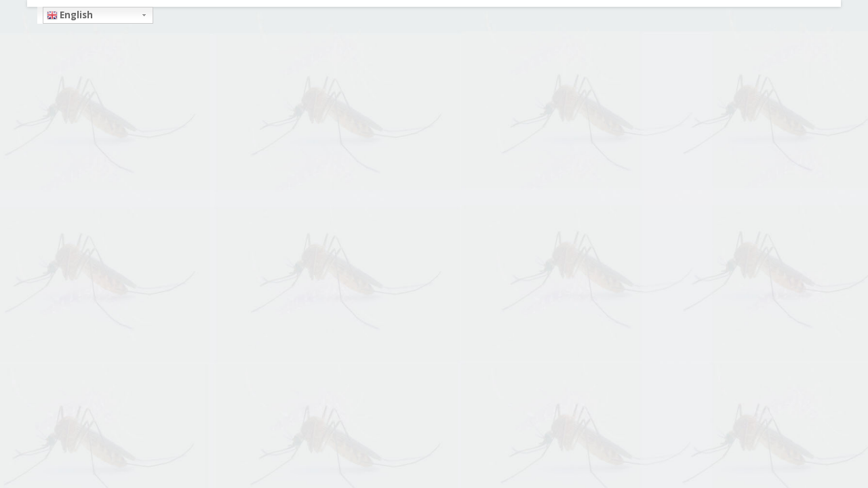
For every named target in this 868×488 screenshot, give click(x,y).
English (70, 15)
